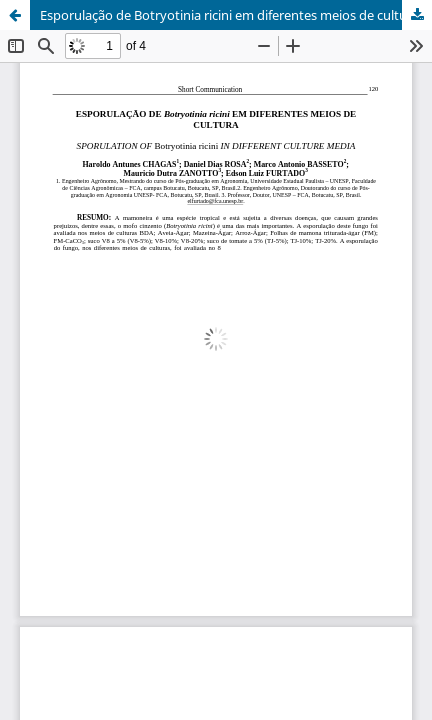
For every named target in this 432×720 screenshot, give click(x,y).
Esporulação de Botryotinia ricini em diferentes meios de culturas (232, 15)
